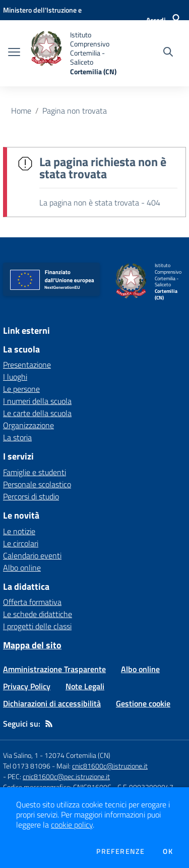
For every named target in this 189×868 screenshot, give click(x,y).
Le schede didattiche (38, 614)
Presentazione (27, 365)
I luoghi (15, 377)
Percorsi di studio (31, 496)
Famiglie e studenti (35, 472)
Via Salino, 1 (21, 755)
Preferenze (120, 851)
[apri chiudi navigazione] (14, 53)
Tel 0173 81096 (27, 766)
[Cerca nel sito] (168, 53)
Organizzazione (28, 425)
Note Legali (85, 686)
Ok (168, 851)
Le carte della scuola (37, 413)
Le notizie (19, 531)
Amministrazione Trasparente (54, 669)
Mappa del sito (32, 645)
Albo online (22, 568)
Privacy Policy (27, 686)
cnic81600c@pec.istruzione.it (66, 776)
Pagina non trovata (75, 111)
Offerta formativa (32, 602)
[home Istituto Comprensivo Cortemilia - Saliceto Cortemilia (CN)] (77, 53)
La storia (17, 437)
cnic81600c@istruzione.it (110, 766)
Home (21, 111)
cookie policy (72, 825)
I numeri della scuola (37, 401)
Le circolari (21, 543)
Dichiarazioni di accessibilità (52, 703)
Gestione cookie (143, 703)
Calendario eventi (32, 555)
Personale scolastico (37, 484)
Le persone (21, 389)
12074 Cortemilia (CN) (77, 755)
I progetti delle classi (37, 626)
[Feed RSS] (49, 724)
